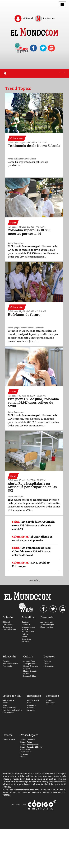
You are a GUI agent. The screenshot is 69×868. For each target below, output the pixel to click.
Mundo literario (30, 671)
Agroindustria (47, 622)
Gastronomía (8, 700)
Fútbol (46, 664)
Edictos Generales (28, 740)
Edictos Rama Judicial (29, 745)
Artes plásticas (29, 664)
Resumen (26, 642)
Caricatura (7, 627)
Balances (24, 754)
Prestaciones (26, 752)
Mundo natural (9, 708)
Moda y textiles (47, 627)
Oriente (30, 708)
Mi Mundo (24, 19)
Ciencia (6, 661)
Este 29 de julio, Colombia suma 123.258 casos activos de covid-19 (33, 525)
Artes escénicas (30, 661)
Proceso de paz (28, 632)
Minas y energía (47, 624)
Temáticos (50, 703)
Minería (49, 700)
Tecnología (7, 666)
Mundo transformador (12, 710)
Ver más (34, 580)
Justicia (25, 629)
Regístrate (45, 19)
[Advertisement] (34, 63)
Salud (5, 705)
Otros (23, 757)
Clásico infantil (9, 740)
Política (25, 634)
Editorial (6, 622)
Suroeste (31, 710)
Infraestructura (28, 627)
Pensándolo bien (10, 629)
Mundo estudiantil (10, 664)
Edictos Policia (26, 742)
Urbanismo (26, 639)
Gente (5, 703)
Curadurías (25, 749)
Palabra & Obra (30, 676)
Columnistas (8, 624)
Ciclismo (47, 661)
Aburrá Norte (33, 700)
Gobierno (26, 622)
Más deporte (49, 666)
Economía (26, 624)
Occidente (31, 705)
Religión (27, 669)
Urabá (24, 637)
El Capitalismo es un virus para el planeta (32, 538)
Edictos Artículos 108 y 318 (31, 747)
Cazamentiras (8, 713)
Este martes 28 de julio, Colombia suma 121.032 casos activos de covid (32, 551)
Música (26, 673)
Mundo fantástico (31, 666)
